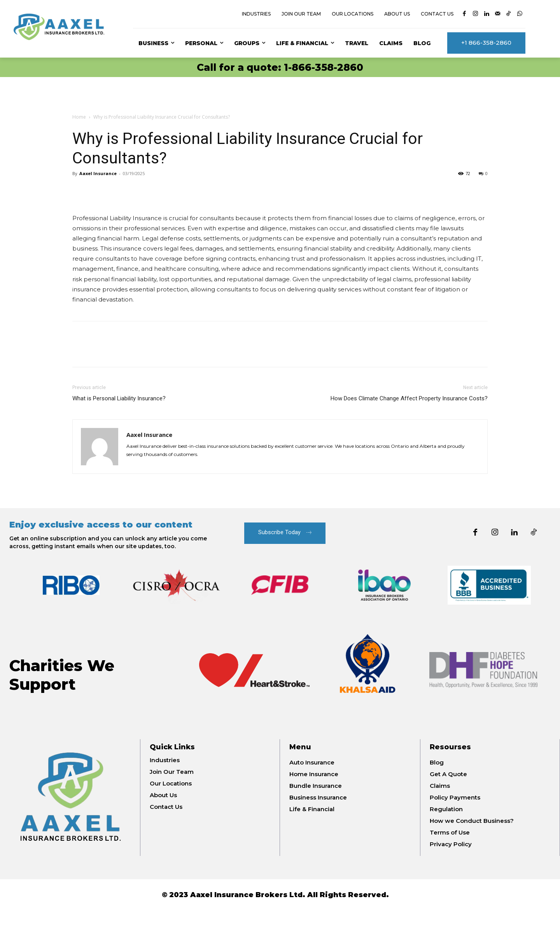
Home (79, 117)
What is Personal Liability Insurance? (119, 398)
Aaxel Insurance (98, 173)
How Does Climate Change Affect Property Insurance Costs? (409, 398)
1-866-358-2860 (324, 67)
